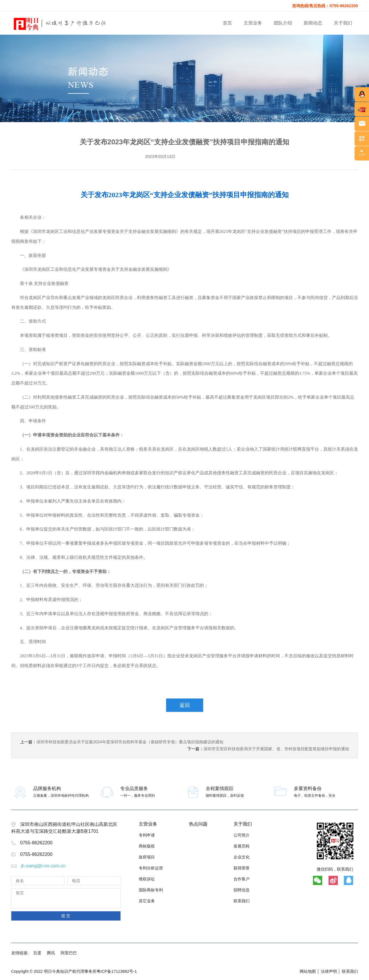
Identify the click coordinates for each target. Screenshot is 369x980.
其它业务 (147, 901)
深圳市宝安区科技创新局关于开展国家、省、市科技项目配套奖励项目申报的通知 (276, 749)
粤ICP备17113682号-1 (117, 971)
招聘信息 (242, 890)
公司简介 (242, 835)
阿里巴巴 (69, 953)
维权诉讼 (147, 879)
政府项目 (147, 857)
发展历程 (242, 846)
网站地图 (308, 971)
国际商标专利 (151, 890)
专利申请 (147, 835)
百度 (37, 953)
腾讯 (51, 953)
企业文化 (242, 857)
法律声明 (329, 971)
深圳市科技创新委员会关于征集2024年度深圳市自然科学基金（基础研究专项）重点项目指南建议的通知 (130, 742)
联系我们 (242, 901)
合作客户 (242, 879)
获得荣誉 (242, 868)
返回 (185, 705)
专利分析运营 (151, 868)
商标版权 (147, 846)
